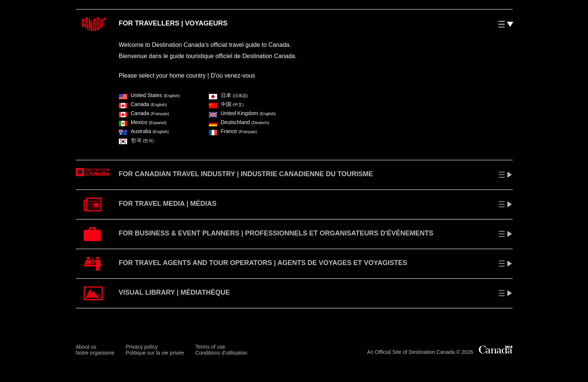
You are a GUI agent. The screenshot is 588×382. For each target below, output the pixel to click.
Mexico (143, 122)
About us (86, 347)
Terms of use (210, 347)
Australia (144, 131)
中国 (226, 104)
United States (149, 95)
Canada (143, 104)
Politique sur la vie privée (155, 353)
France (233, 131)
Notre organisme (95, 353)
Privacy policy (142, 347)
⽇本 (228, 95)
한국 (136, 140)
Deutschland (239, 122)
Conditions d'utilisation (221, 353)
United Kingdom (242, 113)
